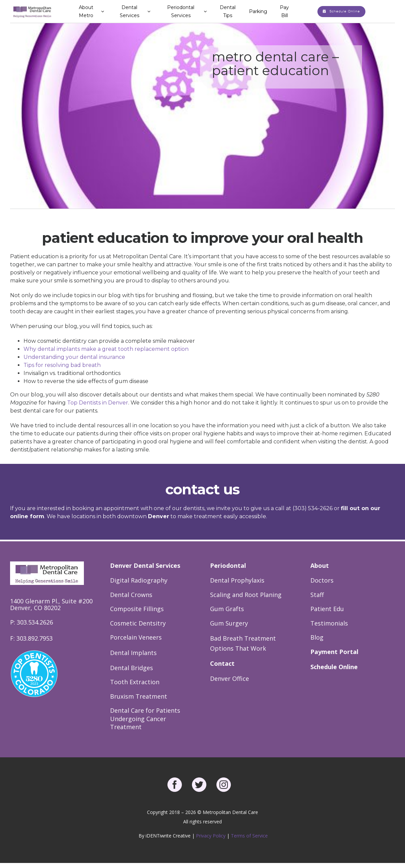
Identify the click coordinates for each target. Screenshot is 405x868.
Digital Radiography (139, 580)
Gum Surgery (229, 623)
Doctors (322, 580)
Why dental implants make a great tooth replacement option (106, 349)
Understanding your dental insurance (74, 357)
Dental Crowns (131, 595)
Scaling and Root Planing (246, 595)
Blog (317, 637)
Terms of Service (249, 836)
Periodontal (228, 565)
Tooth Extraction (135, 682)
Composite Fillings (137, 609)
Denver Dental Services (145, 565)
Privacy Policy (211, 836)
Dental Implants (133, 653)
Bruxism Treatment (139, 696)
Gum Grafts (227, 609)
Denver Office (230, 679)
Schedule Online (334, 667)
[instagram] (224, 785)
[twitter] (199, 785)
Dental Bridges (132, 668)
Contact (222, 663)
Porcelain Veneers (136, 637)
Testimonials (329, 623)
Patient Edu (327, 609)
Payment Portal (334, 652)
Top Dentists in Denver (98, 403)
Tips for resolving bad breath (62, 365)
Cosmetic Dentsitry (138, 623)
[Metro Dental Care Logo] (32, 7)
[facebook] (175, 785)
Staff (317, 595)
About (320, 565)
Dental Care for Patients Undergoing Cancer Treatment (145, 719)
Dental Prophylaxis (237, 580)
